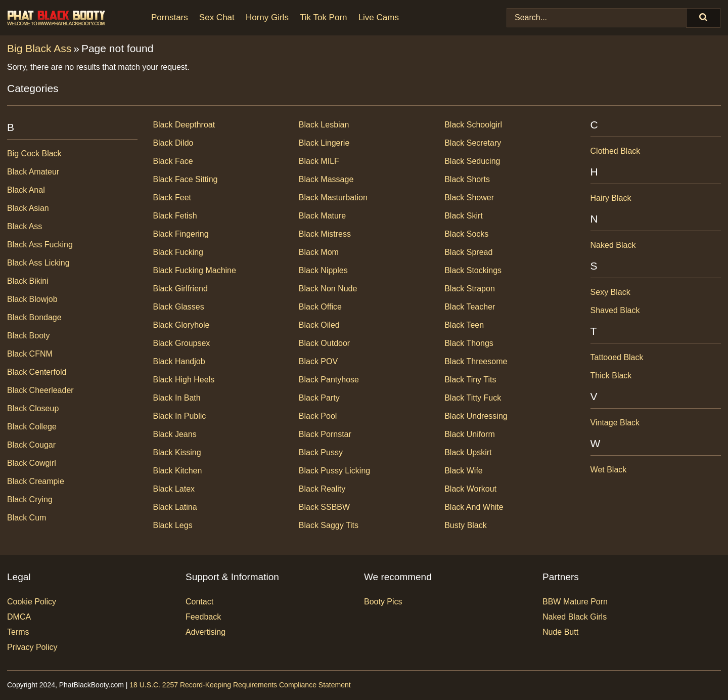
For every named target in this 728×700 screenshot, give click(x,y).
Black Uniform (470, 434)
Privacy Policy (32, 647)
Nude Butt (560, 632)
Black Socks (466, 234)
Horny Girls (267, 17)
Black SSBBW (324, 507)
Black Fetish (175, 216)
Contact (199, 602)
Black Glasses (178, 307)
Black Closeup (33, 408)
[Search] (703, 18)
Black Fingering (180, 234)
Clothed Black (616, 151)
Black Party (319, 398)
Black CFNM (30, 354)
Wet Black (609, 470)
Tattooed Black (617, 357)
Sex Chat (217, 17)
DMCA (19, 617)
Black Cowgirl (32, 463)
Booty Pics (383, 602)
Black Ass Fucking (40, 245)
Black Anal (26, 190)
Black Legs (172, 525)
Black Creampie (36, 481)
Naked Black (613, 245)
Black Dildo (173, 143)
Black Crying (30, 499)
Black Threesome (476, 361)
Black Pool (318, 416)
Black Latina (175, 507)
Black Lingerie (324, 143)
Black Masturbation (333, 198)
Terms (18, 632)
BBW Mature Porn (575, 602)
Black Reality (322, 489)
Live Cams (379, 17)
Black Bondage (34, 317)
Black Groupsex (181, 343)
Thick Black (611, 376)
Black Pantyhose (329, 380)
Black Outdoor (324, 343)
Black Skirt (464, 216)
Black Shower (469, 198)
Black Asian (28, 208)
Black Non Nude (328, 289)
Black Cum (27, 518)
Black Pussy (321, 452)
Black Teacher (470, 307)
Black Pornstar (325, 434)
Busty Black (466, 525)
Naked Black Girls (575, 617)
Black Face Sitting (185, 179)
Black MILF (319, 161)
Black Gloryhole (181, 325)
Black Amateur (33, 172)
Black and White (474, 507)
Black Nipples (323, 270)
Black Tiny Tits (470, 380)
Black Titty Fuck (473, 398)
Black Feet (172, 198)
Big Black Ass (39, 48)
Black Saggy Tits (329, 525)
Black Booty (28, 336)
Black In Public (179, 416)
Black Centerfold (37, 372)
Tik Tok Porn (324, 17)
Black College (32, 427)
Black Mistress (325, 234)
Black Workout (470, 489)
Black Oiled (319, 325)
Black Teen (464, 325)
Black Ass (25, 226)
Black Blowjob (32, 299)
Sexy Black (610, 292)
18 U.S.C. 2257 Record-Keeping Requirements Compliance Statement (240, 685)
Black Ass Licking (38, 263)
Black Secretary (473, 143)
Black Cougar (31, 445)
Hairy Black (611, 198)
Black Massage (326, 179)
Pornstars (170, 17)
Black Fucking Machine (194, 270)
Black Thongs (469, 343)
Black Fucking (178, 252)
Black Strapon (470, 289)
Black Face (173, 161)
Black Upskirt (468, 452)
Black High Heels (184, 380)
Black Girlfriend (180, 289)
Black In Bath (176, 398)
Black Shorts (467, 179)
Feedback (203, 617)
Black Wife (464, 471)
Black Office (320, 307)
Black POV (318, 361)
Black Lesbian (324, 125)
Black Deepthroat (184, 125)
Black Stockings (473, 270)
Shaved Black (615, 310)
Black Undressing (476, 416)
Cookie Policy (32, 602)
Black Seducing (472, 161)
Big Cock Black (34, 154)
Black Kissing (177, 452)
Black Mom (319, 252)
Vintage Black (615, 423)
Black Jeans (174, 434)
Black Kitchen (177, 471)
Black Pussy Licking (334, 471)
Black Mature (322, 216)
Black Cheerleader (40, 390)
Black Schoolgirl (473, 125)
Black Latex (174, 489)
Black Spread (468, 252)
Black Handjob (179, 361)
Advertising (206, 632)
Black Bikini (28, 281)
